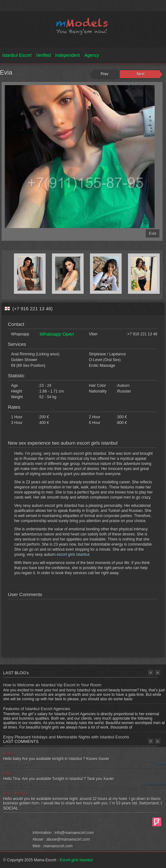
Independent (67, 55)
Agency (92, 55)
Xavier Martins (155, 784)
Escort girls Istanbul (76, 860)
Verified (44, 55)
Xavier (161, 764)
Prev (105, 74)
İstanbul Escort (17, 55)
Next (141, 74)
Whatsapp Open (57, 334)
